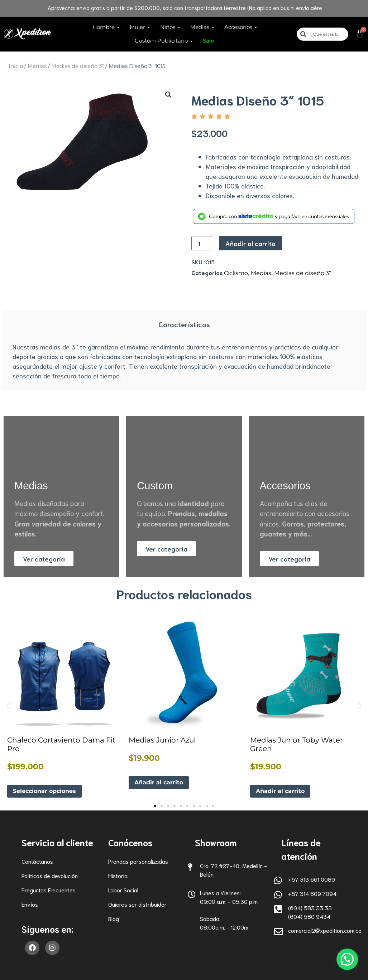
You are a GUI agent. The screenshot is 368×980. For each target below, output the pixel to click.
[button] (168, 95)
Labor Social (123, 890)
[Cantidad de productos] (202, 243)
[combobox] (322, 34)
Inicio (16, 66)
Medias (37, 66)
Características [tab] (184, 324)
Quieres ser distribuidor (137, 904)
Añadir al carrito (250, 243)
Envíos (30, 904)
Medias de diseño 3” (78, 66)
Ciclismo (236, 273)
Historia (118, 875)
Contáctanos (37, 861)
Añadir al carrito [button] (159, 782)
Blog (114, 918)
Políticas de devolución (50, 875)
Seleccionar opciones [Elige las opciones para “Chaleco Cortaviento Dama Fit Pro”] (44, 791)
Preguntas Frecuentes (49, 890)
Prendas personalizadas (138, 861)
